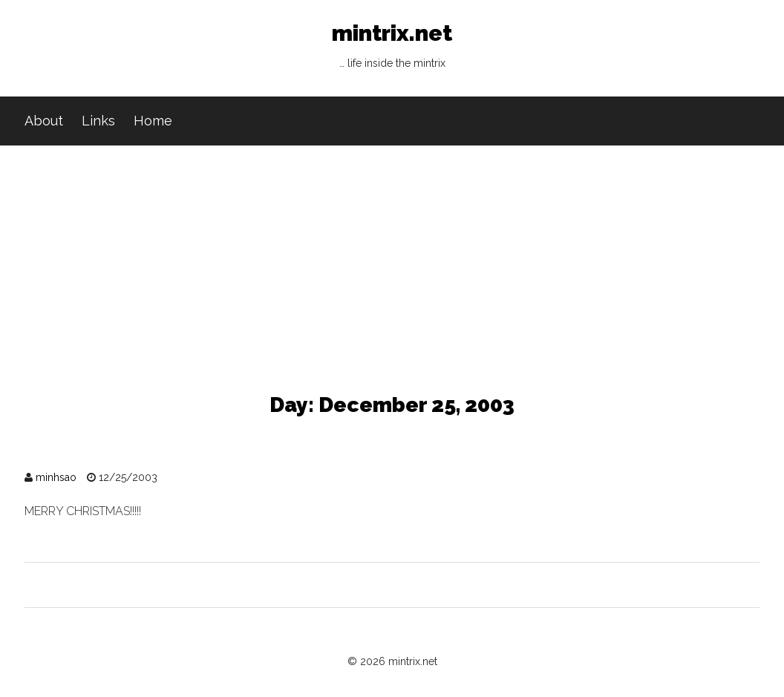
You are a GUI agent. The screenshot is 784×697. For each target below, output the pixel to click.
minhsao (56, 477)
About (44, 121)
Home (153, 121)
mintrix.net (392, 49)
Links (98, 121)
